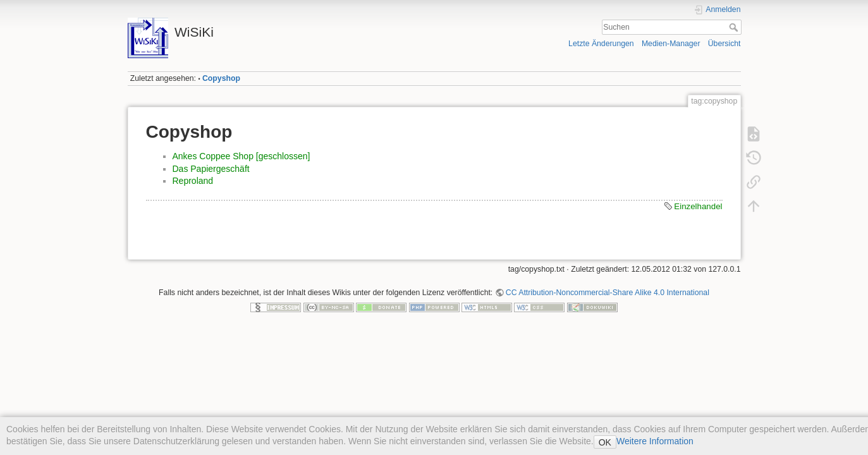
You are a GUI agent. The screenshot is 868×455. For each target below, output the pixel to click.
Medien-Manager (671, 44)
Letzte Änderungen (601, 44)
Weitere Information (655, 441)
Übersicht (724, 44)
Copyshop (221, 78)
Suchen (735, 27)
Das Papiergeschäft (211, 169)
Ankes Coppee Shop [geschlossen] (241, 156)
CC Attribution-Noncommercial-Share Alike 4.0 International (608, 293)
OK (605, 442)
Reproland (193, 181)
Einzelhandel (698, 206)
